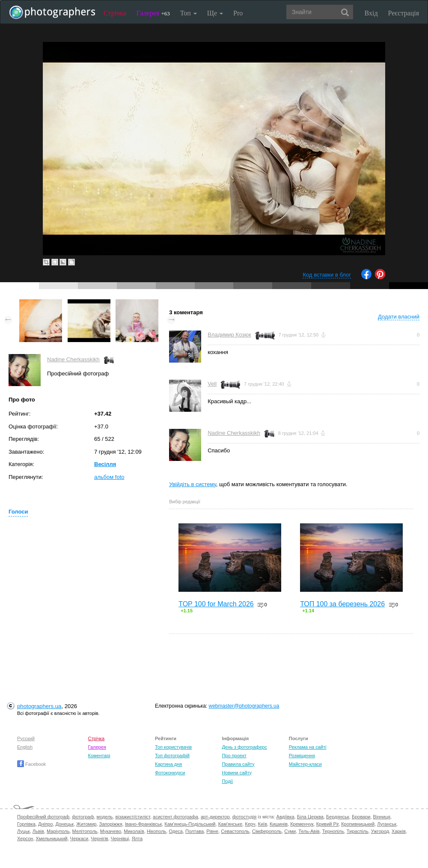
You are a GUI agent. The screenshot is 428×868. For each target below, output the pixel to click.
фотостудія (245, 817)
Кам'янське (230, 824)
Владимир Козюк (229, 335)
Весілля (105, 464)
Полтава (195, 831)
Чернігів (99, 838)
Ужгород (380, 831)
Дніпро (45, 824)
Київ (263, 824)
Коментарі (99, 756)
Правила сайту (238, 764)
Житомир (86, 824)
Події (227, 781)
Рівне (212, 831)
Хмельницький (52, 838)
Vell (212, 384)
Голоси (18, 512)
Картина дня (168, 764)
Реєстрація (404, 13)
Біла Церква (310, 817)
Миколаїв (134, 831)
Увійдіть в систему (193, 484)
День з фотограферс (244, 747)
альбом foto (109, 477)
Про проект (234, 756)
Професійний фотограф (43, 817)
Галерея (153, 13)
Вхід (371, 13)
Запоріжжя (111, 824)
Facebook (31, 764)
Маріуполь (58, 831)
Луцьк (24, 831)
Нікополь (156, 831)
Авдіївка (285, 817)
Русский (26, 738)
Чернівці (120, 838)
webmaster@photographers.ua (244, 706)
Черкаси (79, 838)
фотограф (83, 817)
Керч (250, 824)
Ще (215, 13)
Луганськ (387, 824)
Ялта (137, 838)
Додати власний (399, 317)
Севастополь (235, 831)
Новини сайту (237, 773)
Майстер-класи (305, 764)
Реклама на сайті (308, 747)
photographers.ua (39, 706)
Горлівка (26, 824)
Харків (399, 831)
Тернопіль (333, 831)
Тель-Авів (309, 831)
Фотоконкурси (170, 773)
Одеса (175, 831)
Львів (38, 831)
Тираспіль (358, 831)
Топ (189, 13)
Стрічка (115, 13)
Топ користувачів (173, 747)
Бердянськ (338, 817)
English (25, 747)
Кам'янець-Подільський (190, 824)
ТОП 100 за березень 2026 (342, 604)
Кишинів (279, 824)
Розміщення (302, 756)
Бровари (361, 817)
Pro (238, 13)
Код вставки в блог (327, 275)
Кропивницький (358, 824)
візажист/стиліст (132, 817)
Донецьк (64, 824)
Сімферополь (267, 831)
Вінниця (382, 817)
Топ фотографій (172, 756)
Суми (290, 831)
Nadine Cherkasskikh (73, 359)
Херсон (25, 838)
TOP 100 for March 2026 (216, 604)
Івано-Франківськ (143, 824)
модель (105, 817)
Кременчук (302, 824)
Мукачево (111, 831)
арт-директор (215, 817)
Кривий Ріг (327, 824)
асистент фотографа (175, 817)
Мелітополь (85, 831)
